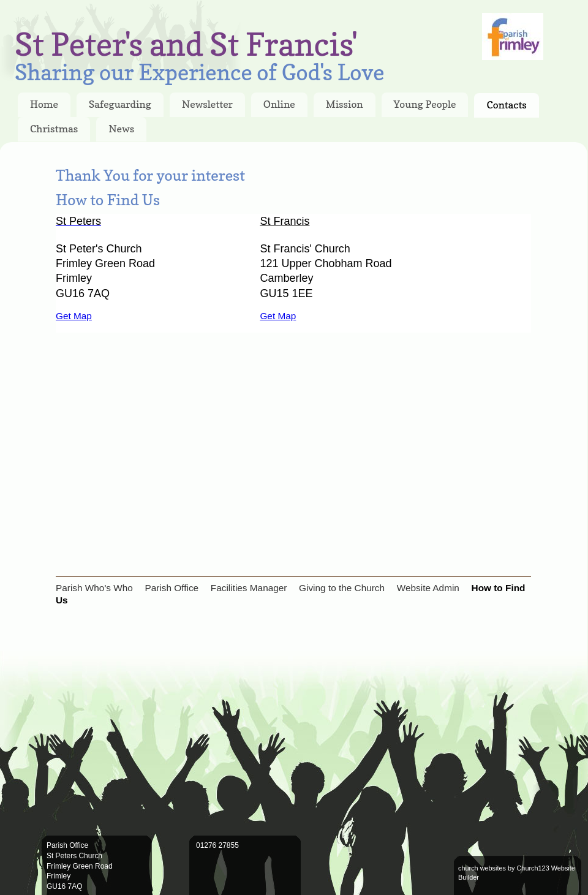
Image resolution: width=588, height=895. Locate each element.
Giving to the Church (342, 588)
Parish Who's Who (94, 588)
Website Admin (428, 588)
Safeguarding (120, 104)
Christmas (54, 129)
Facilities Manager (249, 588)
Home (44, 104)
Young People (425, 104)
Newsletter (207, 104)
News (121, 129)
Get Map (74, 316)
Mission (345, 104)
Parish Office (172, 588)
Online (279, 104)
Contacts (507, 105)
